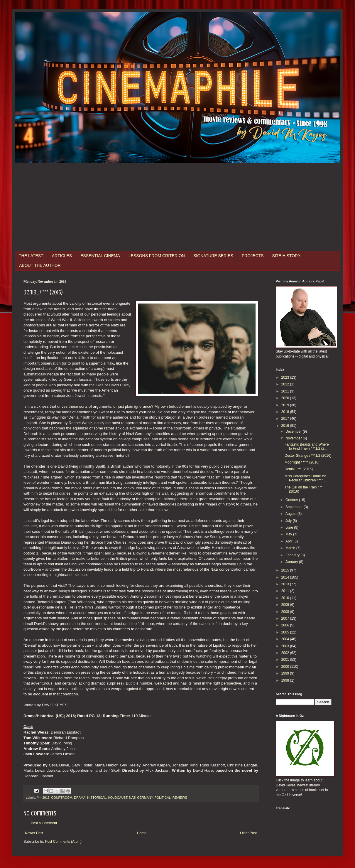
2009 (286, 605)
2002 (286, 653)
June (290, 527)
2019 (286, 405)
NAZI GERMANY (141, 798)
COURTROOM (62, 798)
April (289, 541)
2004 (286, 639)
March (291, 548)
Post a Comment (44, 823)
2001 (286, 660)
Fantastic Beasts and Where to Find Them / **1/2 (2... (307, 446)
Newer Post (34, 833)
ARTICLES (62, 256)
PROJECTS (253, 256)
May (289, 534)
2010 (286, 598)
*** (39, 798)
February (293, 555)
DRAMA (80, 798)
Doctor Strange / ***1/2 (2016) (308, 456)
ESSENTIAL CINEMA (100, 256)
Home (142, 833)
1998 (286, 680)
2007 (286, 618)
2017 (286, 419)
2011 (286, 591)
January (292, 562)
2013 (286, 584)
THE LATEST (31, 256)
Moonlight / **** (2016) (302, 462)
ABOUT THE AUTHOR (40, 265)
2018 (286, 412)
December (294, 432)
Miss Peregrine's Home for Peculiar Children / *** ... (306, 478)
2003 (286, 646)
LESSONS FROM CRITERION (157, 256)
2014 (286, 577)
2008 (286, 612)
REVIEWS (180, 798)
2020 (286, 398)
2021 (286, 391)
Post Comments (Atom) (63, 842)
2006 (286, 625)
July (289, 521)
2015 (286, 570)
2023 (286, 377)
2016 (46, 798)
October (292, 500)
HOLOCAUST (118, 798)
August (291, 514)
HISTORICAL (97, 798)
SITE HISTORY (286, 256)
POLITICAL (163, 798)
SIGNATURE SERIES (213, 256)
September (295, 507)
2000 (286, 667)
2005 (286, 632)
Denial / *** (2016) (299, 469)
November (294, 438)
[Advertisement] (177, 207)
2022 (286, 384)
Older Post (248, 833)
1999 (286, 673)
